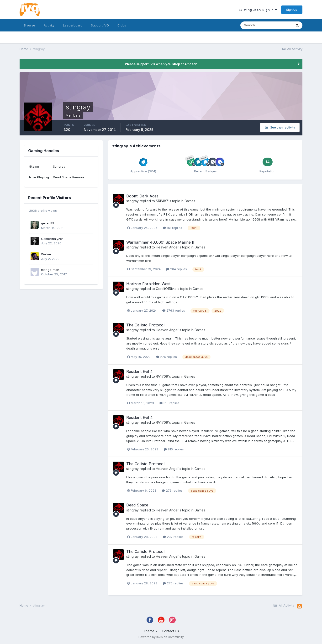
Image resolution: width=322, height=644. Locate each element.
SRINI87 (162, 201)
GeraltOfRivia (166, 289)
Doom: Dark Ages (142, 196)
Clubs (122, 25)
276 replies (166, 357)
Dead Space (137, 505)
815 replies (169, 403)
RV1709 (162, 376)
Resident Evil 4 (140, 371)
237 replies (173, 537)
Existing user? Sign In (258, 10)
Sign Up (292, 10)
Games (190, 201)
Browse (29, 25)
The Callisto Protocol (145, 325)
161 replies (172, 228)
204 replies (177, 269)
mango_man (50, 270)
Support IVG (100, 25)
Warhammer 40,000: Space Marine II (160, 242)
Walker (46, 254)
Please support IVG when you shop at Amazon (161, 64)
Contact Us (170, 631)
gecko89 (48, 223)
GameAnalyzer (52, 239)
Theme (150, 631)
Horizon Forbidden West (148, 284)
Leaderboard (73, 25)
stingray (132, 201)
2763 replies (174, 310)
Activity (49, 25)
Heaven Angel (167, 247)
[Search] (266, 25)
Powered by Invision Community (161, 637)
